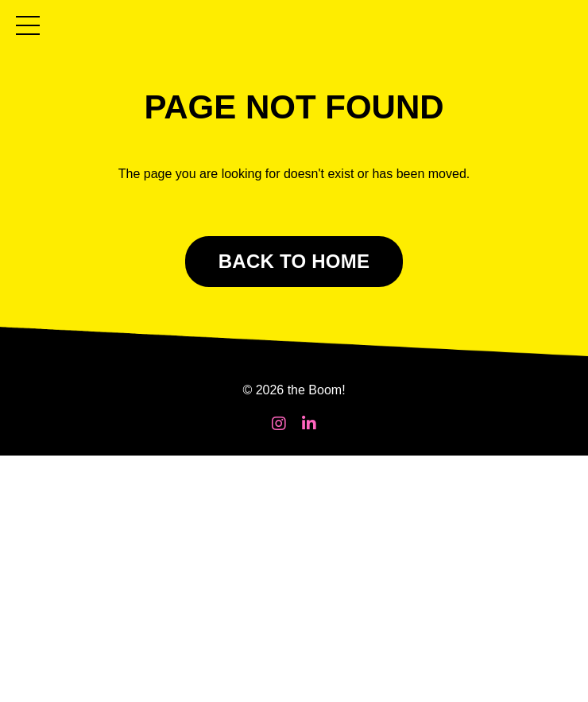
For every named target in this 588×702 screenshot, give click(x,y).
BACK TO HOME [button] (294, 261)
